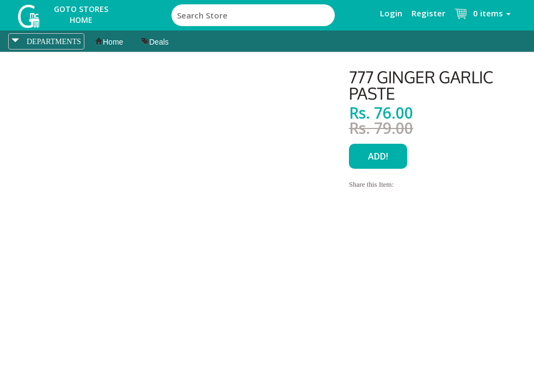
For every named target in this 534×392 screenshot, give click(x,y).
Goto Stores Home (81, 14)
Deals (155, 42)
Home (109, 42)
